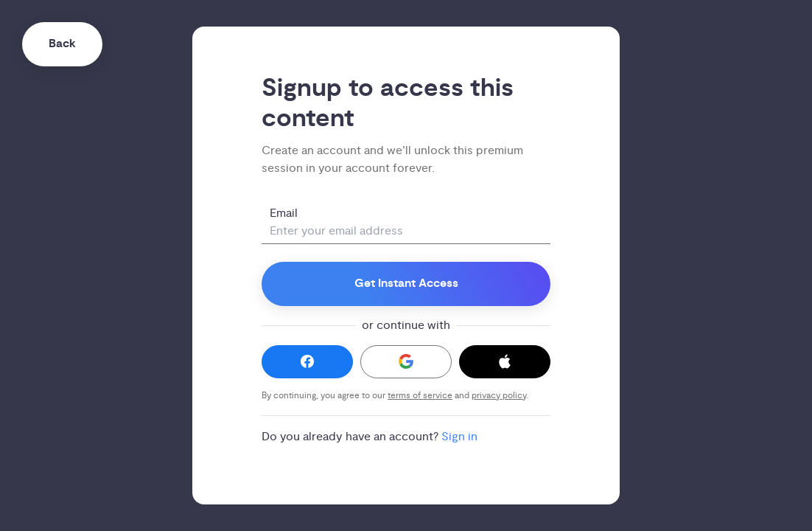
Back (62, 44)
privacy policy (499, 396)
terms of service (420, 396)
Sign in (459, 437)
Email (284, 213)
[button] (307, 362)
